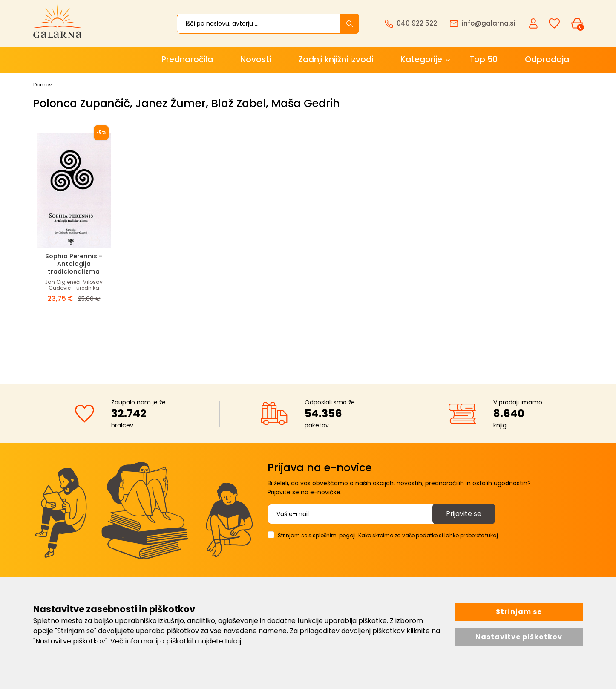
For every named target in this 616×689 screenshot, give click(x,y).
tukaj (233, 641)
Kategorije (421, 59)
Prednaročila (187, 59)
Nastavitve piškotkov (519, 637)
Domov (43, 85)
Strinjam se (519, 612)
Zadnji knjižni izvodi (336, 59)
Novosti (256, 59)
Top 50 (484, 59)
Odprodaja (547, 59)
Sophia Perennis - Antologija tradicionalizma (74, 264)
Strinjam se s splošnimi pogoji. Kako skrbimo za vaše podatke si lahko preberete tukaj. (389, 535)
